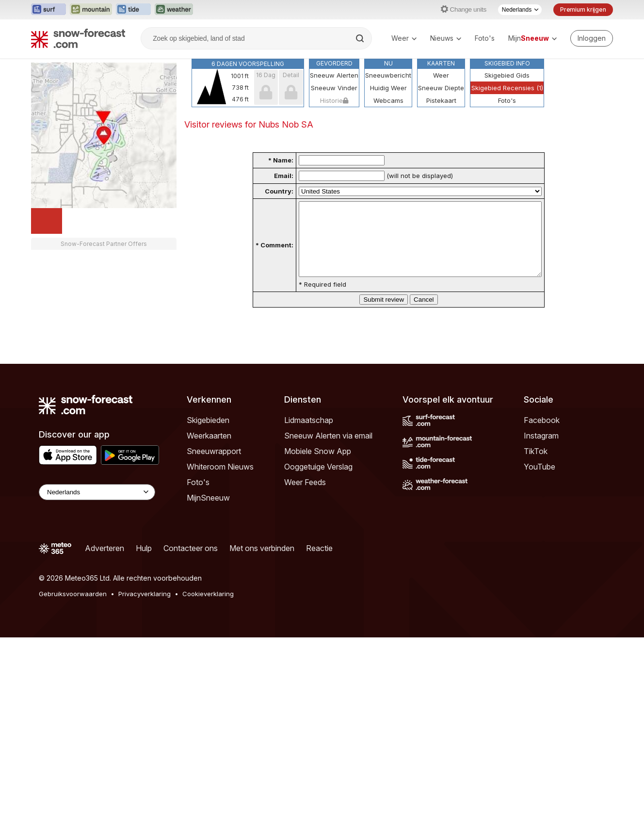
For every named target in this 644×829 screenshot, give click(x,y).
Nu (388, 63)
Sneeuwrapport (214, 466)
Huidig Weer (388, 88)
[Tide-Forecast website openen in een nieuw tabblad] (133, 10)
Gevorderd (334, 63)
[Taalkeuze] (520, 10)
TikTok (536, 466)
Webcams (388, 100)
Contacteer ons (191, 563)
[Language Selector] (97, 507)
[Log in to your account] (592, 38)
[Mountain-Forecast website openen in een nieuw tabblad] (91, 10)
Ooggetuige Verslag (318, 481)
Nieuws (446, 38)
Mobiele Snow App (318, 466)
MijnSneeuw (208, 512)
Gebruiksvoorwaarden (73, 608)
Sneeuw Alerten (334, 75)
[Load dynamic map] (47, 221)
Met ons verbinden (262, 563)
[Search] (361, 38)
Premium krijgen (583, 9)
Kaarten (441, 63)
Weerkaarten (209, 450)
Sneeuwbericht (388, 75)
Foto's (485, 38)
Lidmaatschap (309, 435)
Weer (404, 38)
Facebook (542, 435)
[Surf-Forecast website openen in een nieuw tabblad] (48, 10)
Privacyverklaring (145, 608)
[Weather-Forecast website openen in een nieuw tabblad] (174, 10)
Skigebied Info (507, 63)
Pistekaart (441, 100)
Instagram (541, 450)
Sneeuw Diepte (441, 88)
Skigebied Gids (507, 75)
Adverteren (105, 563)
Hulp (144, 563)
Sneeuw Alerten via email (328, 450)
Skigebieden (208, 435)
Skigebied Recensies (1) (507, 88)
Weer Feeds (305, 497)
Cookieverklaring (208, 608)
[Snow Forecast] (78, 38)
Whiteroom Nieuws (220, 481)
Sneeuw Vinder (334, 88)
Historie (334, 100)
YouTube (539, 481)
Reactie (319, 563)
